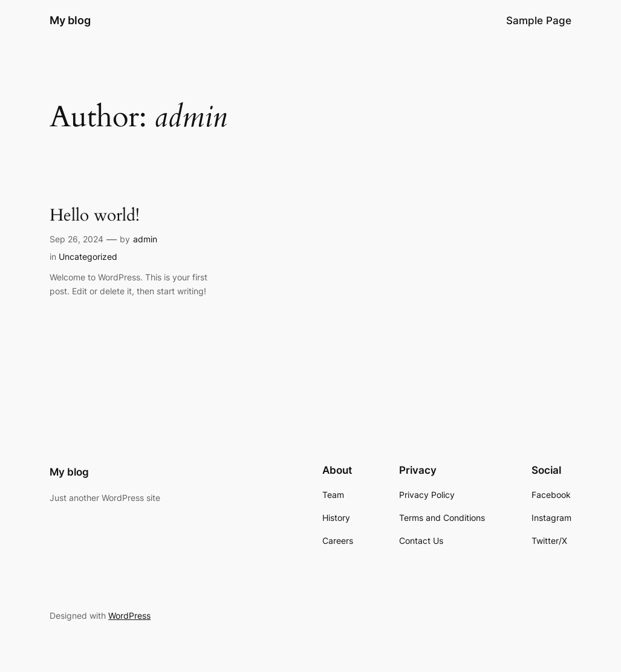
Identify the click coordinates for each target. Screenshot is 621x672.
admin (145, 239)
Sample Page (539, 21)
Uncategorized (88, 257)
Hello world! (95, 215)
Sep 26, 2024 (76, 239)
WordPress (129, 615)
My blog (70, 20)
